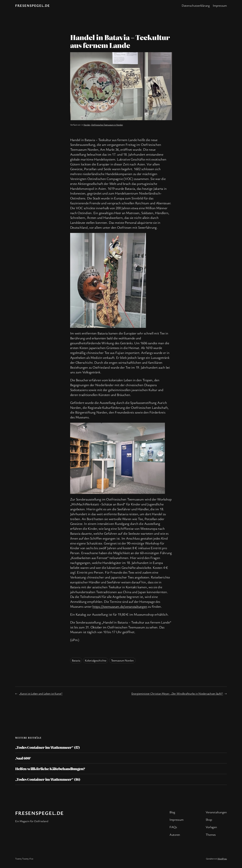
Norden (87, 125)
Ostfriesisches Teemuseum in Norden (107, 125)
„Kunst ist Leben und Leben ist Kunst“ (41, 693)
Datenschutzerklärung (196, 5)
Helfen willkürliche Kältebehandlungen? (50, 769)
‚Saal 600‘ (23, 758)
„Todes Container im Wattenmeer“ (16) (48, 779)
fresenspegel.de (33, 5)
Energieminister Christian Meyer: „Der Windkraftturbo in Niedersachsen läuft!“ (177, 693)
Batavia (76, 660)
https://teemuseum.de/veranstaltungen (120, 606)
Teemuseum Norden (122, 660)
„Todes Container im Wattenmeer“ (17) (47, 747)
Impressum (220, 5)
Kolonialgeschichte (96, 660)
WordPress (222, 859)
